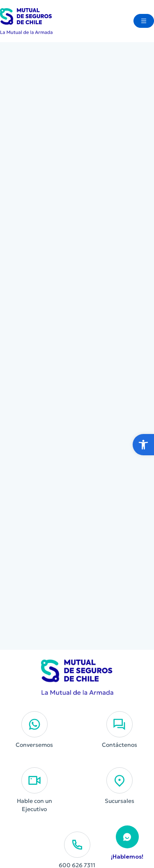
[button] (143, 445)
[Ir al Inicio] (26, 21)
